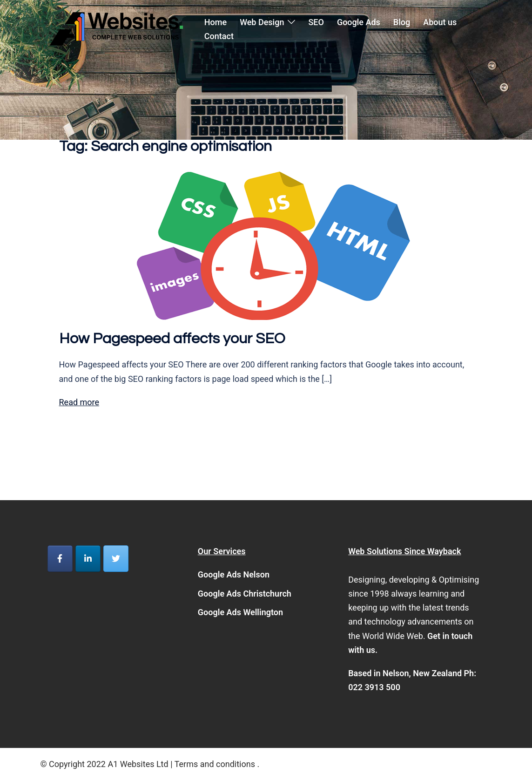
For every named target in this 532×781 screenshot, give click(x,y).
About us (440, 22)
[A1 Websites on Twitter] (116, 559)
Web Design (262, 22)
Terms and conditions (215, 764)
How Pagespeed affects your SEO (172, 339)
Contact (219, 36)
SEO (316, 22)
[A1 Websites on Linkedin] (88, 559)
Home (215, 22)
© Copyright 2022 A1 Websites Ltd (106, 764)
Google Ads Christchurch (245, 594)
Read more (79, 402)
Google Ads (359, 22)
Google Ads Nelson (234, 574)
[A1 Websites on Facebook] (60, 559)
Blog (402, 22)
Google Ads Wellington (240, 612)
